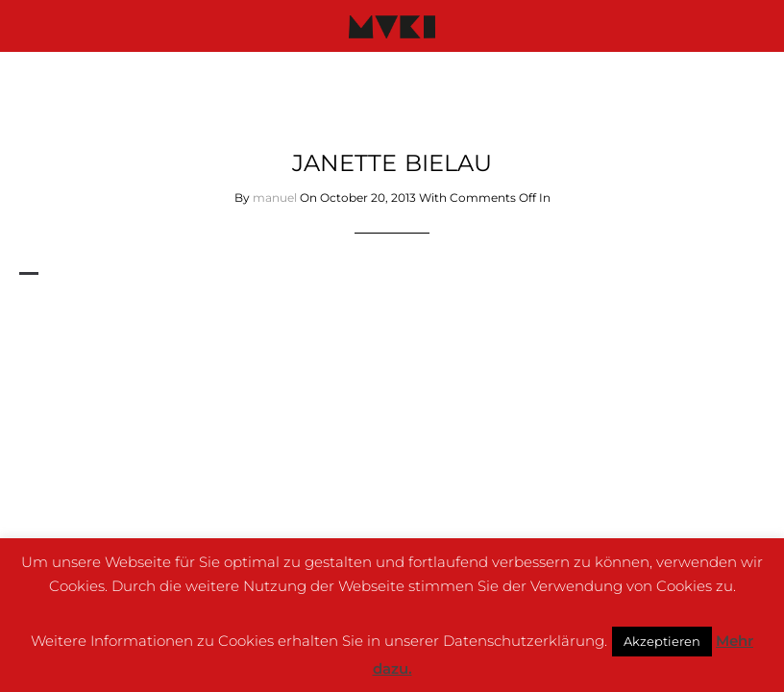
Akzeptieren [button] (662, 641)
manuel (275, 198)
